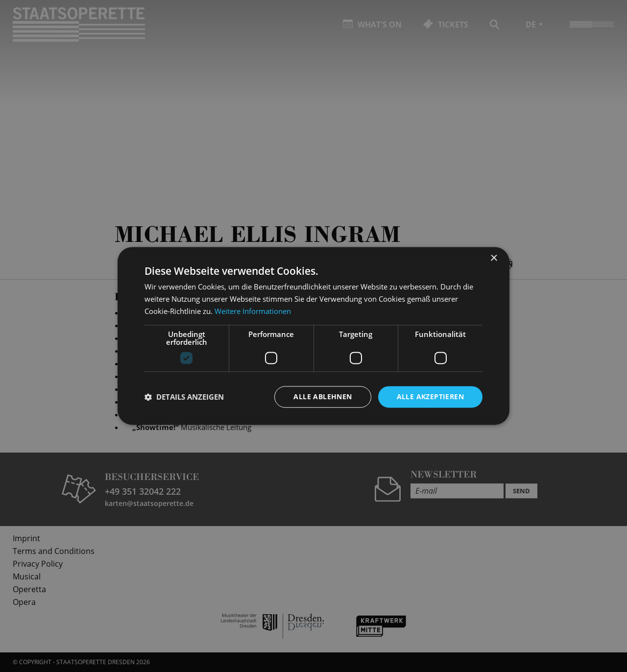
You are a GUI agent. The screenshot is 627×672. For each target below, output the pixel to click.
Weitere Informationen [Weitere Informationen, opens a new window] (253, 311)
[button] (184, 397)
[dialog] (313, 336)
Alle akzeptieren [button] (430, 396)
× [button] (494, 258)
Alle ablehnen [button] (323, 396)
